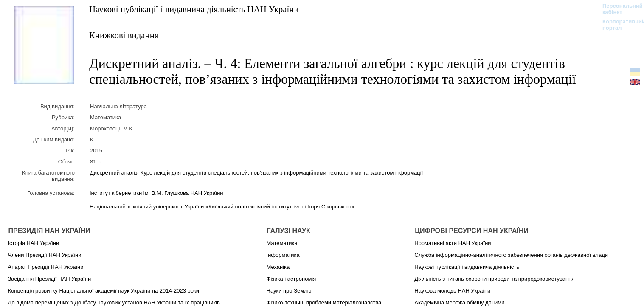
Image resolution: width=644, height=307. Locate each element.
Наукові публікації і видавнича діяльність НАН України (194, 9)
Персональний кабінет (618, 9)
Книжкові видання (124, 35)
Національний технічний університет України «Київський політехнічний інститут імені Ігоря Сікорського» (222, 207)
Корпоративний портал (618, 25)
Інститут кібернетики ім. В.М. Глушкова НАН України (156, 193)
